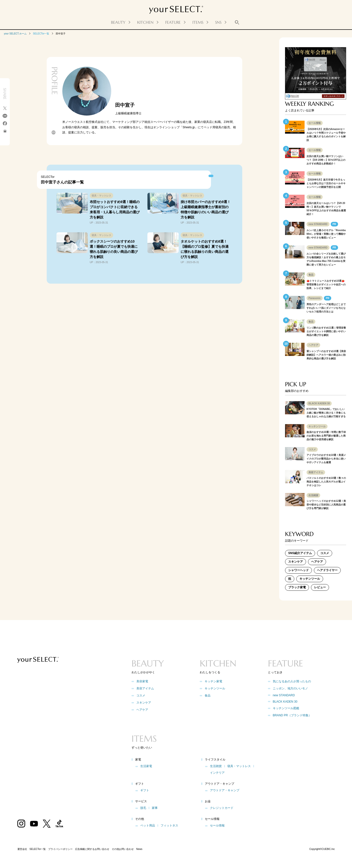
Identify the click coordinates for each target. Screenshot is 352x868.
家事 (155, 808)
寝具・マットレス (239, 766)
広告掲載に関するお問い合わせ (92, 849)
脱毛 (143, 808)
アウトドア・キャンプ (225, 790)
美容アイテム (145, 688)
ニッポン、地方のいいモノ (290, 688)
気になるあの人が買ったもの (292, 681)
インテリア (217, 773)
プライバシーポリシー (60, 849)
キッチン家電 (213, 681)
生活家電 (146, 766)
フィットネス (169, 825)
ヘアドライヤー (327, 570)
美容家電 (142, 681)
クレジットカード (222, 808)
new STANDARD (284, 695)
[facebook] (5, 124)
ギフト (145, 790)
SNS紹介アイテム (300, 553)
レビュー (320, 587)
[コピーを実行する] (5, 131)
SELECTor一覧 (41, 34)
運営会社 (22, 849)
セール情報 (217, 825)
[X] (5, 109)
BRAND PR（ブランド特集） (292, 715)
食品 (208, 696)
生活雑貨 (216, 766)
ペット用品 (148, 825)
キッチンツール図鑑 (286, 708)
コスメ (325, 553)
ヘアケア (317, 562)
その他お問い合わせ (123, 849)
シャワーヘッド (298, 570)
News (139, 849)
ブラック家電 (297, 587)
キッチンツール (310, 579)
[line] (5, 117)
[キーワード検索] (237, 22)
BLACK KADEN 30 (285, 702)
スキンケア (296, 562)
